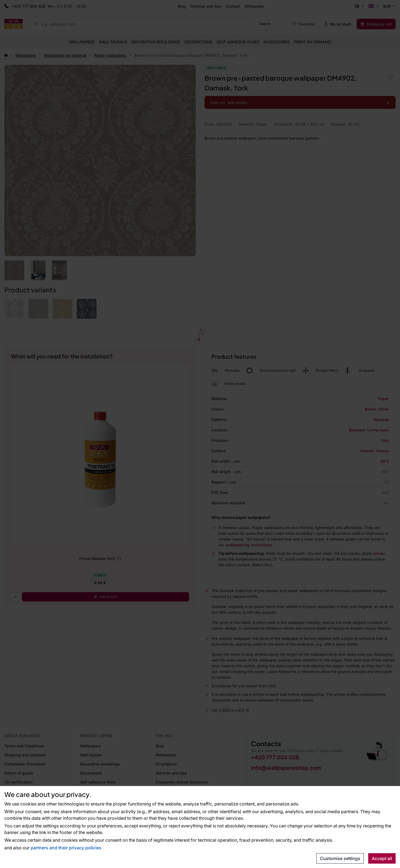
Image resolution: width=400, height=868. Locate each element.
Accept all (382, 858)
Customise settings (340, 858)
